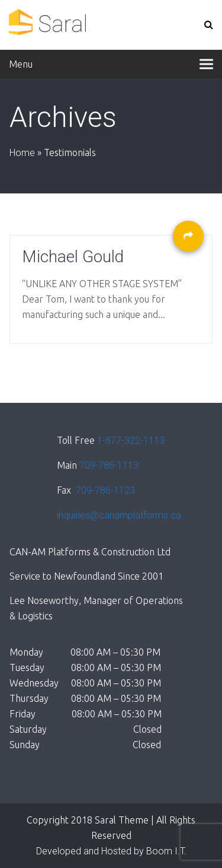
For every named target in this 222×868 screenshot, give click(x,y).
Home (22, 153)
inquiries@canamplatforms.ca (119, 515)
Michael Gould (73, 257)
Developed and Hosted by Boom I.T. (111, 851)
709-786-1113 (109, 465)
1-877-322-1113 (131, 441)
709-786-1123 (104, 490)
